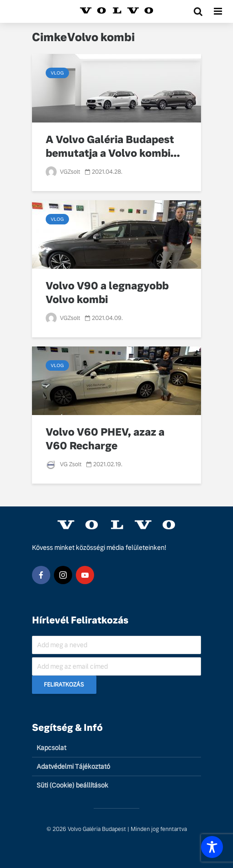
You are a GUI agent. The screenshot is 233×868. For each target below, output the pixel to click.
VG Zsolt (64, 464)
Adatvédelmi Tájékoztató (73, 767)
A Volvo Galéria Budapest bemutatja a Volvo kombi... (113, 146)
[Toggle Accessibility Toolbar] (212, 847)
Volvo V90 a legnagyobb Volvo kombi (107, 293)
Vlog (57, 73)
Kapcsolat (51, 748)
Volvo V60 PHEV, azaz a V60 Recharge (105, 439)
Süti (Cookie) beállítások (72, 785)
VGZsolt (63, 172)
